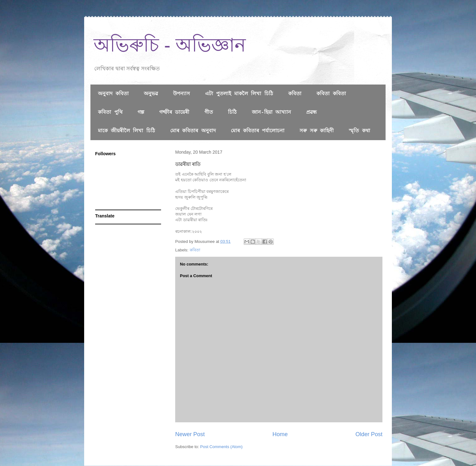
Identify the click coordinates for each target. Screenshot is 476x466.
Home (280, 434)
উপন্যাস (181, 94)
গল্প (141, 112)
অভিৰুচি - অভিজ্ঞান (170, 45)
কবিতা (295, 94)
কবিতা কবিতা (331, 94)
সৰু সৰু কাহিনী (317, 131)
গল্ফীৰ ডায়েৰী (174, 112)
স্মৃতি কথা (360, 131)
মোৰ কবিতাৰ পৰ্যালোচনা (258, 131)
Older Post (369, 434)
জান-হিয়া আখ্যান (271, 112)
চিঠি (232, 112)
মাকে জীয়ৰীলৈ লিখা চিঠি (127, 131)
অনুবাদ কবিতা (113, 94)
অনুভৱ (151, 94)
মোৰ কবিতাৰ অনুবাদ (193, 131)
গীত (209, 112)
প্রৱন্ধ (311, 112)
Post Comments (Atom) (222, 447)
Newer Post (190, 434)
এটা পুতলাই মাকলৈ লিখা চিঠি (239, 94)
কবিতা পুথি (110, 112)
